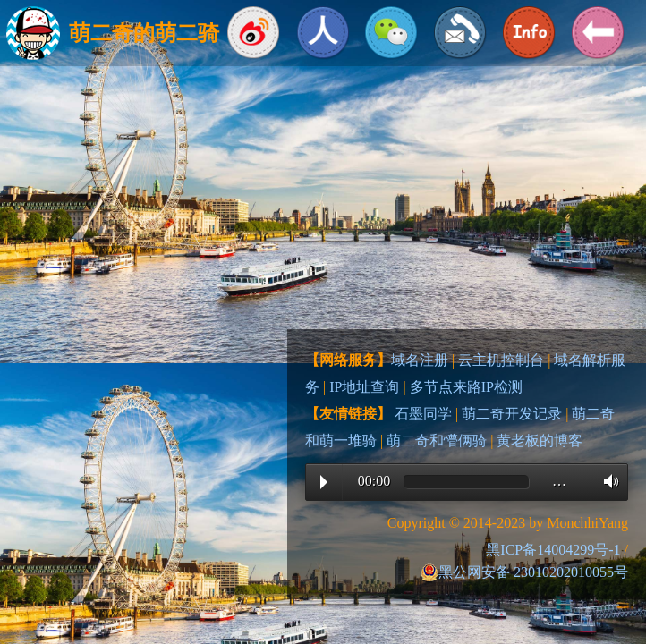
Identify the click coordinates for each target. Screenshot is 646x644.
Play (324, 482)
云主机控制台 (501, 360)
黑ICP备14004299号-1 (553, 550)
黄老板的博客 (540, 441)
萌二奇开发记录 (512, 414)
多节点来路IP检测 (466, 387)
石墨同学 (423, 414)
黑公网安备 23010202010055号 (524, 572)
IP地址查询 (364, 387)
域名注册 (420, 360)
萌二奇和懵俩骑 (437, 441)
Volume (606, 481)
